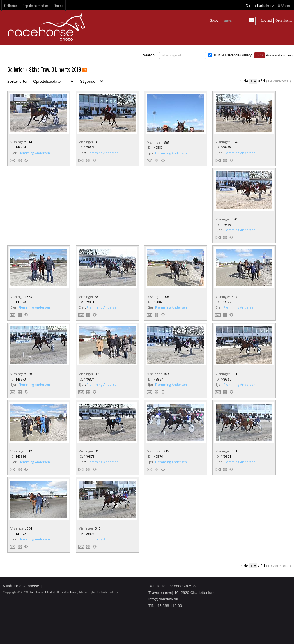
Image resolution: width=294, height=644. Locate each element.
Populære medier (35, 5)
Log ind (266, 20)
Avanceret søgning (279, 55)
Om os (58, 5)
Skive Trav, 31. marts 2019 (55, 69)
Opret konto (284, 20)
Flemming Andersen (34, 153)
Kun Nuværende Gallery (233, 55)
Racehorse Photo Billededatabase (53, 592)
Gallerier (11, 5)
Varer (285, 6)
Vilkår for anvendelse (21, 586)
